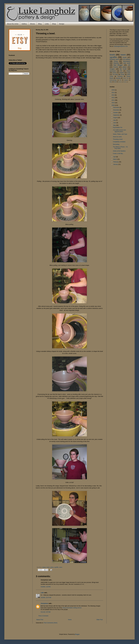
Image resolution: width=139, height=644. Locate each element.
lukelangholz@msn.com (121, 46)
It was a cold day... (118, 153)
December (116, 107)
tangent (122, 73)
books (125, 82)
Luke (42, 593)
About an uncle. (117, 137)
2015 (113, 90)
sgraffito (56, 567)
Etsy (111, 82)
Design (62, 24)
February (116, 162)
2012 (113, 98)
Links (47, 24)
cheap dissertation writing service (72, 608)
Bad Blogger (118, 65)
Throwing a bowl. (118, 139)
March (115, 159)
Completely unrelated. (119, 142)
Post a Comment (43, 616)
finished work (114, 59)
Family (122, 75)
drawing (118, 78)
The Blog (115, 75)
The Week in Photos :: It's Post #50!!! (120, 148)
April (115, 157)
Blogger (77, 634)
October (116, 113)
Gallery (24, 24)
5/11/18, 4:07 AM (46, 612)
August (115, 118)
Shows (33, 24)
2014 (113, 93)
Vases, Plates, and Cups (120, 134)
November (116, 110)
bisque (44, 567)
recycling (120, 76)
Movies (120, 82)
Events (116, 67)
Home (70, 620)
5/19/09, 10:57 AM (46, 598)
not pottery (127, 59)
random (126, 80)
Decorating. (116, 144)
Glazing (116, 63)
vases (61, 567)
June (115, 123)
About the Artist (13, 24)
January (116, 164)
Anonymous (44, 603)
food (115, 82)
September (117, 115)
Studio (114, 73)
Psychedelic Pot (118, 127)
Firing (116, 61)
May (115, 125)
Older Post (100, 620)
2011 (113, 100)
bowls (48, 567)
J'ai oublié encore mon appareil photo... (119, 131)
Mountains (127, 61)
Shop (54, 24)
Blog (40, 24)
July (115, 120)
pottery (52, 567)
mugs (129, 73)
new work (127, 63)
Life (129, 65)
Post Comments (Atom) (51, 623)
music (125, 57)
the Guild (123, 69)
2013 (113, 95)
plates (125, 67)
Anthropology (113, 80)
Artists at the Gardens (119, 151)
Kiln (121, 71)
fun (120, 80)
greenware (113, 71)
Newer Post (40, 620)
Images (112, 69)
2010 (113, 103)
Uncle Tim (126, 78)
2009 (113, 105)
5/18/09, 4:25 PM (46, 587)
